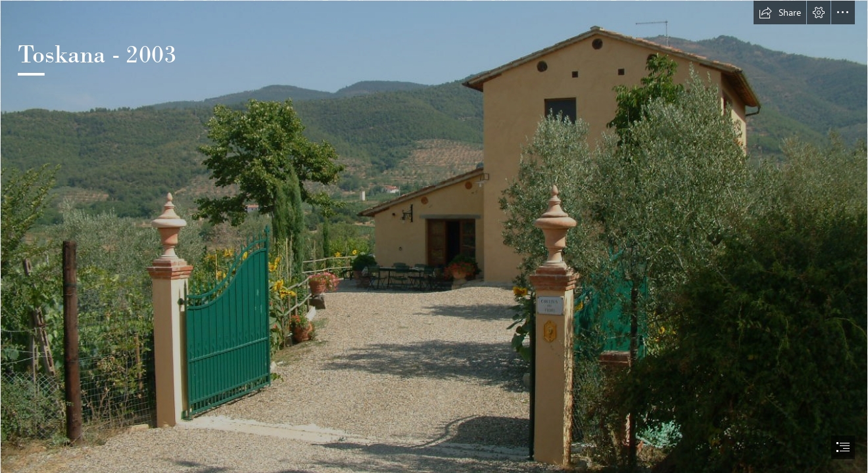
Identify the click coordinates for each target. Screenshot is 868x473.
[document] (434, 236)
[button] (780, 12)
